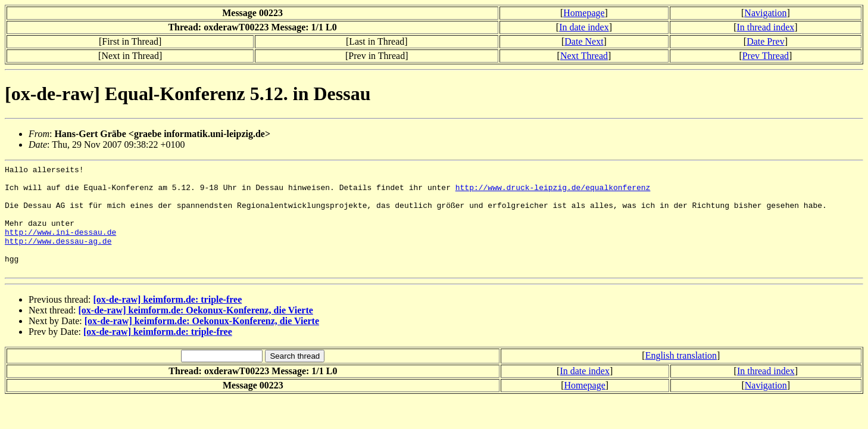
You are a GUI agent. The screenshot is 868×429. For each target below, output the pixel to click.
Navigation (765, 13)
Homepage (584, 13)
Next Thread (584, 56)
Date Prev (766, 41)
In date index (584, 27)
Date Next (584, 41)
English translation (681, 377)
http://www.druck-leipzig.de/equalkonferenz (553, 192)
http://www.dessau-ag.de (58, 257)
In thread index (765, 27)
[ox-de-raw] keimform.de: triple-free (167, 321)
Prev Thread (766, 56)
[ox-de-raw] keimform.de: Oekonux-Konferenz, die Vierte (196, 332)
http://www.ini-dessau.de (60, 246)
